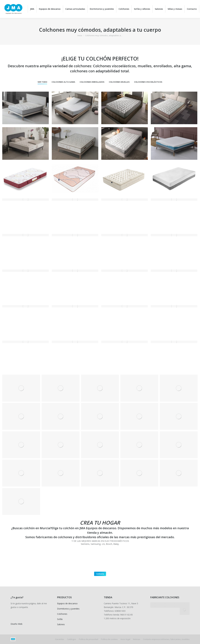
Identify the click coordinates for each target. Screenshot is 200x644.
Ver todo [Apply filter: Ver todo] (42, 82)
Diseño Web (16, 624)
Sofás (60, 619)
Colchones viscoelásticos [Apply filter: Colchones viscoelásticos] (148, 82)
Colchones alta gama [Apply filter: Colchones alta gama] (63, 82)
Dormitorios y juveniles (68, 609)
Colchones (62, 614)
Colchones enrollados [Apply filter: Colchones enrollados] (92, 82)
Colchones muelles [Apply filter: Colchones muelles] (119, 82)
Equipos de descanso (67, 603)
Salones (61, 624)
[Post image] (26, 108)
